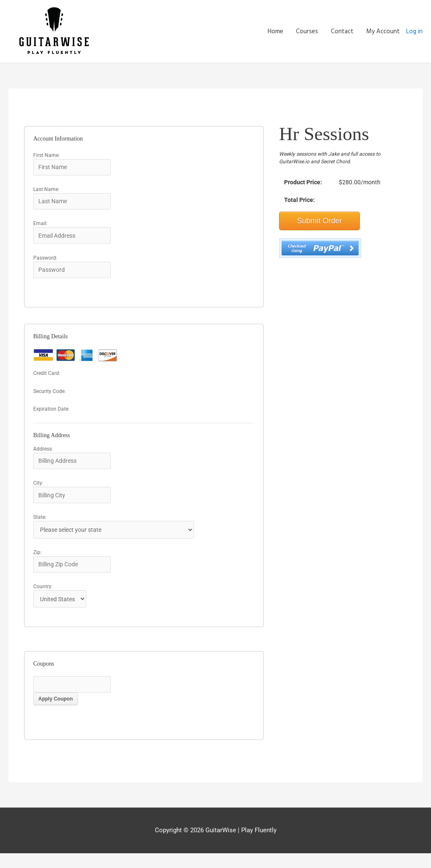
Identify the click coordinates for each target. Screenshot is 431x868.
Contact (342, 32)
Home (275, 32)
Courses (307, 32)
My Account (383, 32)
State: (40, 526)
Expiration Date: (51, 415)
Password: (45, 263)
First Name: (47, 156)
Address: (43, 455)
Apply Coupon (56, 714)
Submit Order (320, 221)
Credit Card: (47, 380)
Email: (40, 227)
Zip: (37, 563)
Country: (43, 599)
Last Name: (46, 191)
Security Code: (49, 398)
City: (38, 491)
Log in (414, 32)
